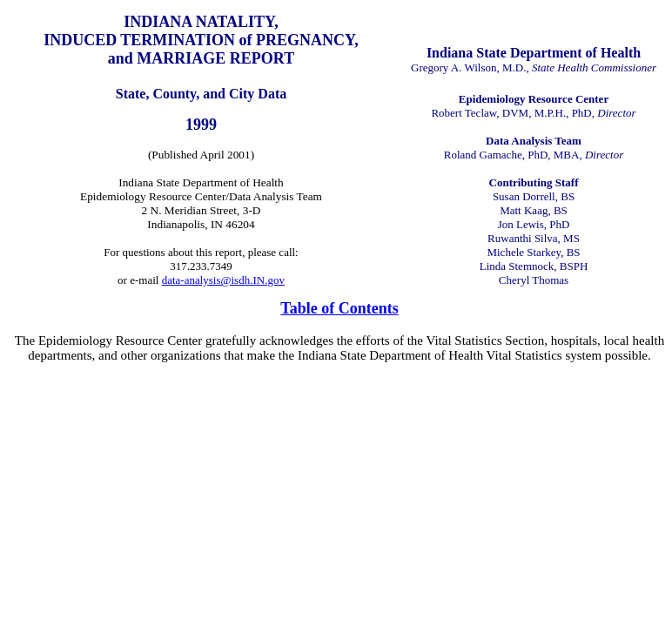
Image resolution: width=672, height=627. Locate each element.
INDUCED (80, 40)
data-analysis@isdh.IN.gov (223, 280)
